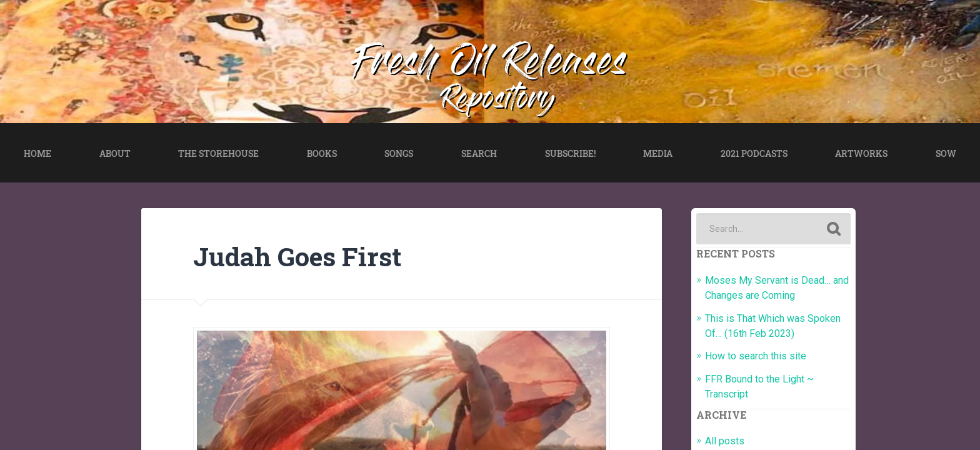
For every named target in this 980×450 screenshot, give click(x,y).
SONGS (399, 153)
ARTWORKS (861, 153)
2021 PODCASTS (754, 153)
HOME (37, 153)
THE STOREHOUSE (218, 153)
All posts (725, 441)
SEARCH (479, 153)
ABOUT (115, 153)
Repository (498, 101)
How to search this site (756, 356)
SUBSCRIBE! (570, 153)
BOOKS (322, 153)
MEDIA (658, 153)
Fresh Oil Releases (490, 65)
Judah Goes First (297, 256)
